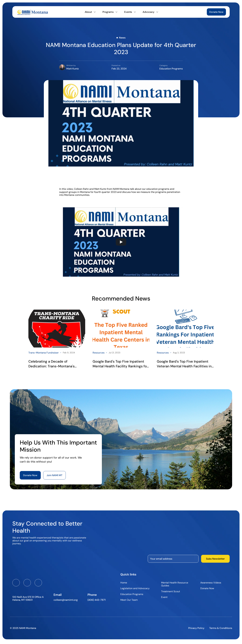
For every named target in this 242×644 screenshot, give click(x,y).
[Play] (121, 242)
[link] (57, 340)
